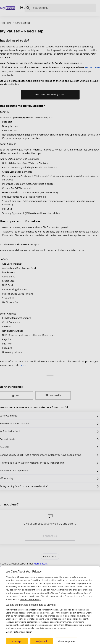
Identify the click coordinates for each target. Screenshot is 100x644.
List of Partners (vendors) (19, 636)
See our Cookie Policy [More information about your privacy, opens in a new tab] (30, 603)
